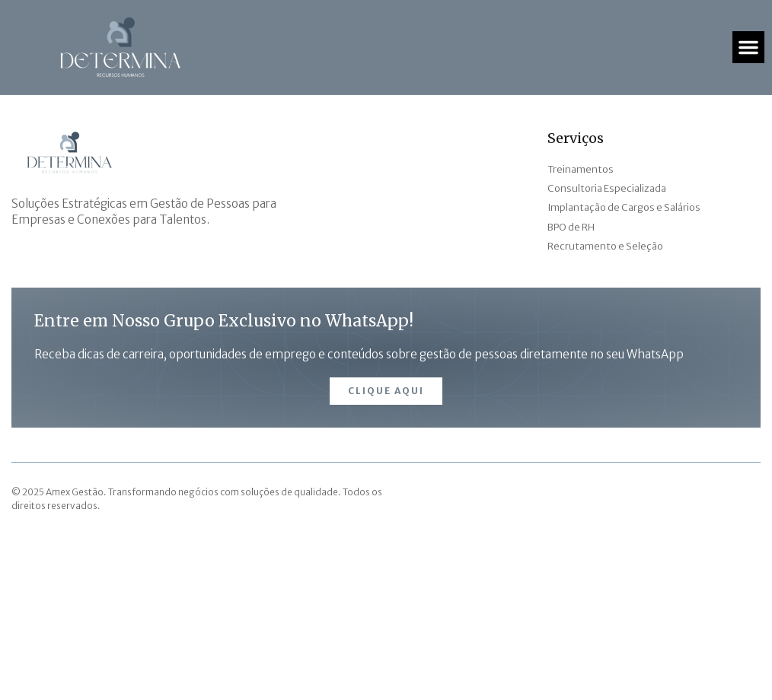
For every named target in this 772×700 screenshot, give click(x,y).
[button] (748, 47)
